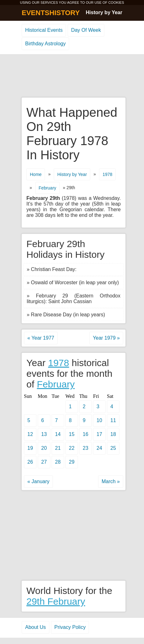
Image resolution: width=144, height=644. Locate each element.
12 (30, 434)
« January (38, 481)
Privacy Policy (70, 627)
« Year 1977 (41, 338)
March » (111, 481)
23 (86, 448)
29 (72, 462)
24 (99, 448)
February (47, 188)
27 (44, 462)
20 (44, 448)
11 (113, 420)
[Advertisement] (72, 76)
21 (58, 448)
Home (36, 174)
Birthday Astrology (45, 44)
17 (99, 434)
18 (113, 434)
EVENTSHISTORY (51, 13)
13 (44, 434)
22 (72, 448)
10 (99, 420)
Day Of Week (86, 30)
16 (86, 434)
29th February (56, 601)
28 (58, 462)
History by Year (104, 12)
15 (72, 434)
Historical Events (44, 30)
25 (113, 448)
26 (30, 462)
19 (30, 448)
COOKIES (116, 3)
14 (58, 434)
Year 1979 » (106, 338)
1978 (107, 174)
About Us (36, 627)
